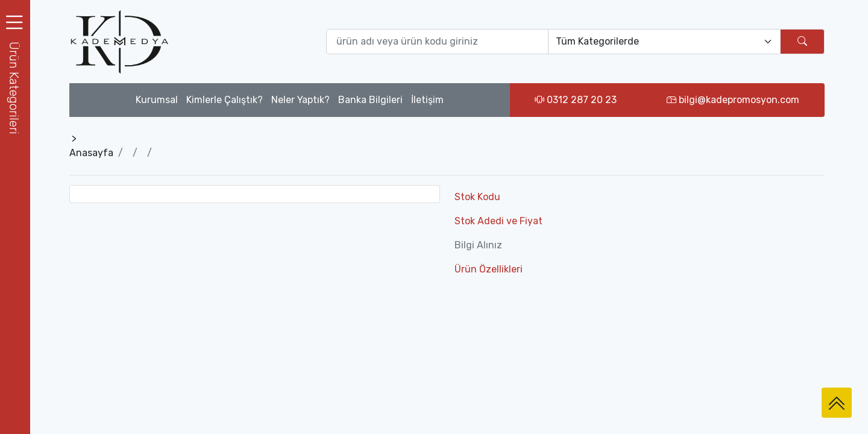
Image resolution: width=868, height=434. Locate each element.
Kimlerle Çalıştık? (225, 100)
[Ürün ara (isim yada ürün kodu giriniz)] (438, 42)
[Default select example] (664, 42)
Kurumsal (157, 100)
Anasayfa (91, 153)
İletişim (427, 100)
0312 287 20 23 (576, 100)
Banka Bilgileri (370, 100)
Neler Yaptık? (300, 100)
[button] (15, 88)
